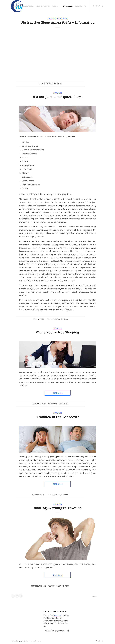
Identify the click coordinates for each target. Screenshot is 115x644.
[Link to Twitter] (96, 6)
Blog (59, 19)
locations (57, 615)
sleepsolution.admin (58, 319)
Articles (52, 19)
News (65, 19)
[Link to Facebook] (93, 6)
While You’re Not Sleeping (57, 332)
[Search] (85, 6)
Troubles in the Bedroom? (57, 417)
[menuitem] (16, 6)
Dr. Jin (59, 84)
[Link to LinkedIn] (102, 6)
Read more (57, 393)
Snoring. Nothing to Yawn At (58, 508)
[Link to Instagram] (99, 6)
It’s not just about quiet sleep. (58, 97)
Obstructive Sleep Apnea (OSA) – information (58, 22)
